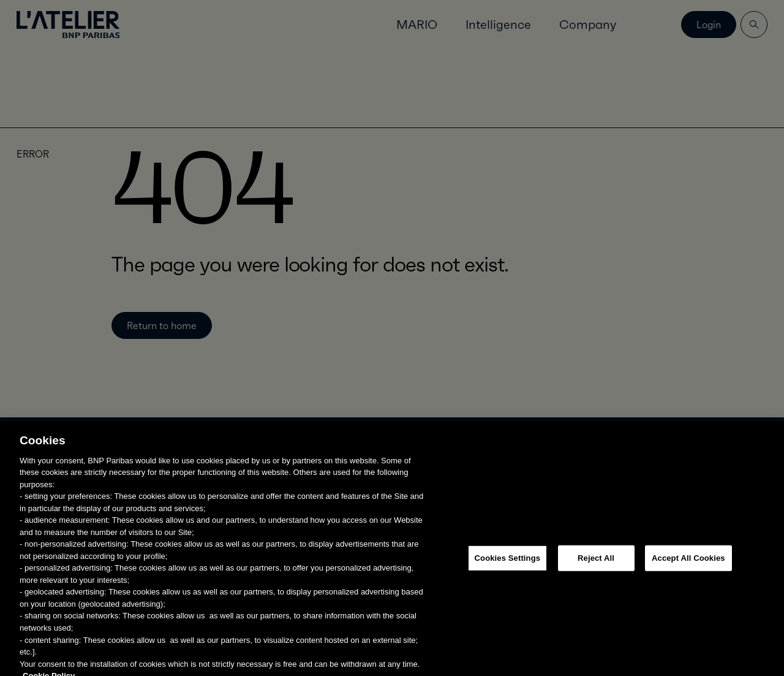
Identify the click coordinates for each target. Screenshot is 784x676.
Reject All (596, 564)
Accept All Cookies (688, 564)
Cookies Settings (508, 564)
